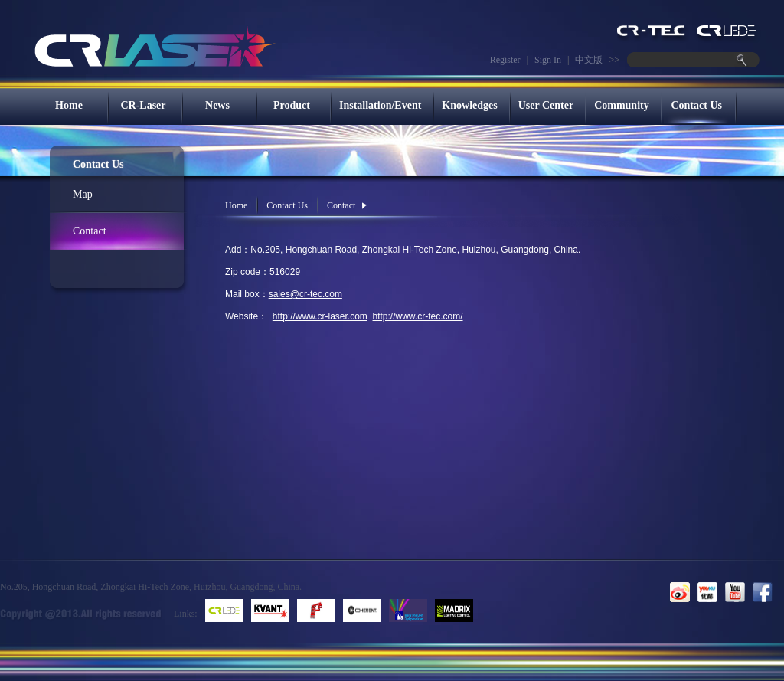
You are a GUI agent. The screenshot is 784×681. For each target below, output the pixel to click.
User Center (546, 105)
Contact (90, 231)
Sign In (548, 60)
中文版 (589, 60)
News (217, 105)
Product (292, 105)
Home (69, 105)
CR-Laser (143, 105)
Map (83, 194)
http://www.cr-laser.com (320, 316)
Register (505, 60)
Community (622, 105)
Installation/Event (380, 105)
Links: (186, 614)
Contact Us (696, 105)
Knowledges (469, 105)
